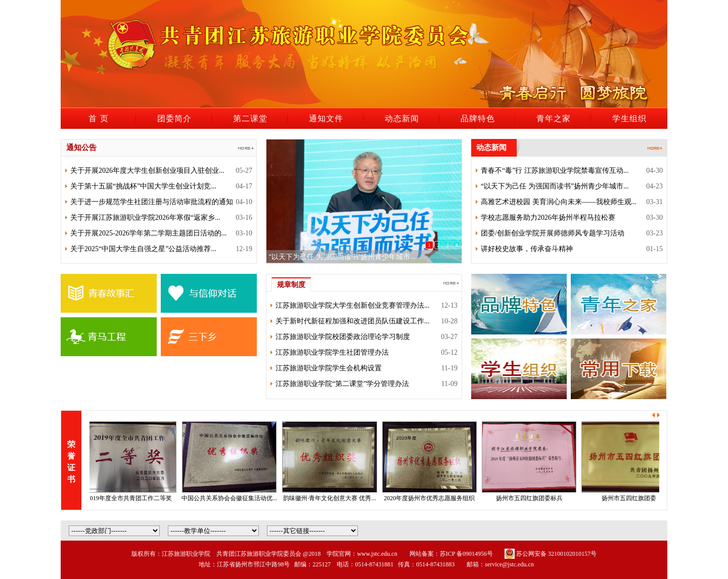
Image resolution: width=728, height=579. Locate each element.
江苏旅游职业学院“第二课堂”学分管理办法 (342, 384)
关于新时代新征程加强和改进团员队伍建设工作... (353, 321)
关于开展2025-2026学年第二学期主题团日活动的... (148, 233)
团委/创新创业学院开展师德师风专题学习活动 (553, 233)
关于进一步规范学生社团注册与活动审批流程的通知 (152, 202)
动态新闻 (402, 118)
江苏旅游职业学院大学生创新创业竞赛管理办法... (353, 305)
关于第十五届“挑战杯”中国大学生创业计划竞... (143, 186)
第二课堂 (250, 118)
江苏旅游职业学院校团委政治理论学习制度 (343, 337)
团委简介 (174, 118)
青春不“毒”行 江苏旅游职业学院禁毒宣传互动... (555, 171)
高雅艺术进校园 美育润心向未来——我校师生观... (559, 202)
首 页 (98, 118)
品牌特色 (478, 118)
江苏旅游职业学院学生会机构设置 (329, 368)
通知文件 (326, 118)
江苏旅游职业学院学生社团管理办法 (332, 352)
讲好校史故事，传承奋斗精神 (527, 249)
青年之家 (554, 118)
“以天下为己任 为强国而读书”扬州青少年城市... (343, 257)
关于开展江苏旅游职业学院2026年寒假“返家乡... (145, 218)
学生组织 (629, 118)
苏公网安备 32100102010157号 (551, 554)
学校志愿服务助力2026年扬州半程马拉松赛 (548, 218)
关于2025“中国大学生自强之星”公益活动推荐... (143, 249)
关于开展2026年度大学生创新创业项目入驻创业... (147, 171)
